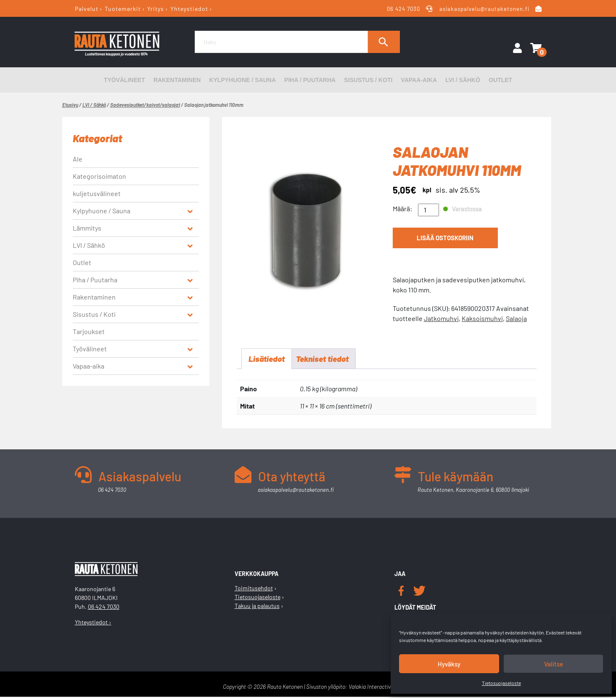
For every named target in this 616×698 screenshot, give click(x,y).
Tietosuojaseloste (501, 683)
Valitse (554, 664)
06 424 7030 (403, 9)
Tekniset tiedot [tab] (326, 359)
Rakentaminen (177, 80)
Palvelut (87, 9)
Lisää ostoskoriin (445, 239)
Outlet (500, 80)
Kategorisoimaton (99, 176)
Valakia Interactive (371, 688)
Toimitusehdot (254, 589)
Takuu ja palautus (257, 607)
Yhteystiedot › (93, 623)
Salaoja (516, 318)
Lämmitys (87, 228)
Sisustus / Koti (368, 80)
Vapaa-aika (419, 80)
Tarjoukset (89, 331)
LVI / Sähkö (463, 80)
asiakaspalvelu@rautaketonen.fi (484, 9)
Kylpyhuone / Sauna (242, 80)
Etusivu (70, 105)
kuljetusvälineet (97, 193)
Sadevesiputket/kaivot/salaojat (145, 105)
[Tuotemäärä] (428, 210)
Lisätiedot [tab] (267, 359)
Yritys (156, 9)
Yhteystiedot (189, 9)
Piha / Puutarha (310, 80)
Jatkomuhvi (441, 318)
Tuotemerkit (123, 9)
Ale (78, 159)
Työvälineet (124, 80)
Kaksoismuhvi (482, 318)
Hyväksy (449, 664)
